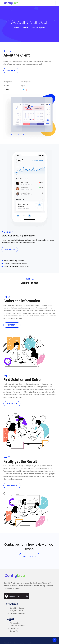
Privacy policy (15, 623)
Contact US (14, 631)
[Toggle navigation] (53, 3)
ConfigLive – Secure (17, 608)
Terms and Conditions (17, 626)
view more (10, 249)
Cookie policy (15, 628)
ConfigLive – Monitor (17, 613)
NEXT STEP (12, 325)
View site (11, 70)
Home (16, 27)
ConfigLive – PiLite (17, 611)
